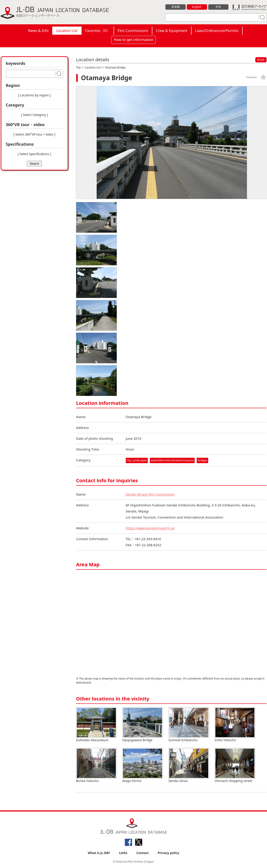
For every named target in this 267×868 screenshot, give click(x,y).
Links (123, 853)
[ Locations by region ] (34, 95)
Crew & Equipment (172, 31)
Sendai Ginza (189, 765)
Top (78, 67)
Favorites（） (97, 31)
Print (261, 60)
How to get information (134, 40)
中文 (218, 7)
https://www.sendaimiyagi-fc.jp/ (151, 528)
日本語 (175, 7)
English (197, 7)
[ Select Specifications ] (34, 154)
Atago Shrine (143, 765)
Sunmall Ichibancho (189, 725)
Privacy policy (169, 853)
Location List (67, 31)
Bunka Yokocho (96, 765)
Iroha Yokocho (235, 725)
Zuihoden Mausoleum (96, 725)
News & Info (38, 31)
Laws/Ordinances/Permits (217, 31)
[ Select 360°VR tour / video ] (34, 134)
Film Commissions (133, 31)
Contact (143, 853)
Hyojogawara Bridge (143, 725)
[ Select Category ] (34, 115)
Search (34, 164)
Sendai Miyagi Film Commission (151, 494)
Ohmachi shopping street (235, 765)
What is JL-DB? (99, 853)
